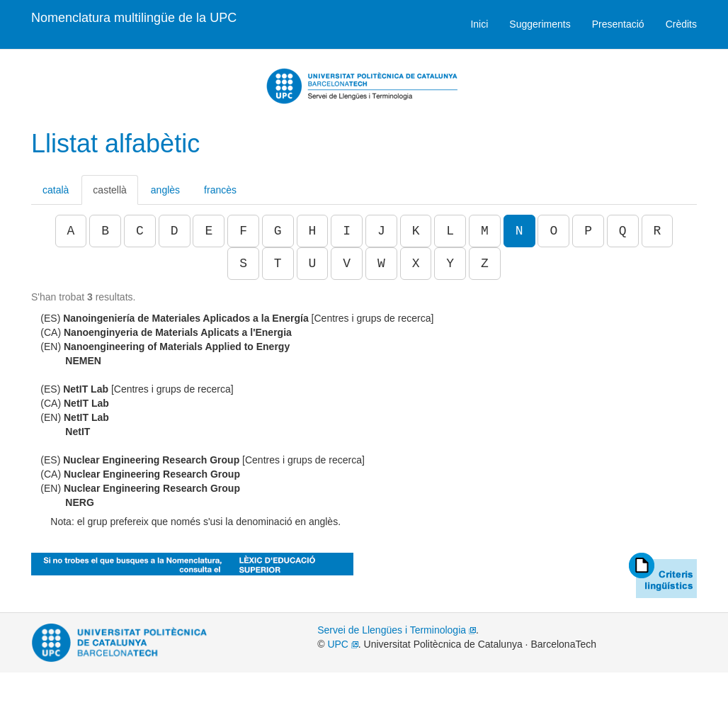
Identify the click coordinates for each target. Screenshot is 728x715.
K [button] (416, 231)
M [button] (485, 231)
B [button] (105, 231)
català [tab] (56, 190)
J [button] (381, 231)
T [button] (278, 264)
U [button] (313, 264)
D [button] (175, 231)
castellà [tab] (109, 190)
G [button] (278, 231)
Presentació (618, 24)
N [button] (519, 231)
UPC (342, 644)
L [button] (450, 231)
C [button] (140, 231)
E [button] (209, 231)
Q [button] (623, 231)
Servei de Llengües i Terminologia (397, 630)
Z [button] (485, 264)
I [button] (347, 231)
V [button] (347, 264)
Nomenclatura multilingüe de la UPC (134, 18)
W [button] (381, 264)
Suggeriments (540, 24)
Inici (479, 24)
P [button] (588, 231)
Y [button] (450, 264)
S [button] (243, 264)
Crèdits (681, 24)
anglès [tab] (165, 190)
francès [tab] (220, 190)
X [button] (416, 264)
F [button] (243, 231)
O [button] (553, 231)
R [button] (658, 231)
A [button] (71, 231)
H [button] (313, 231)
